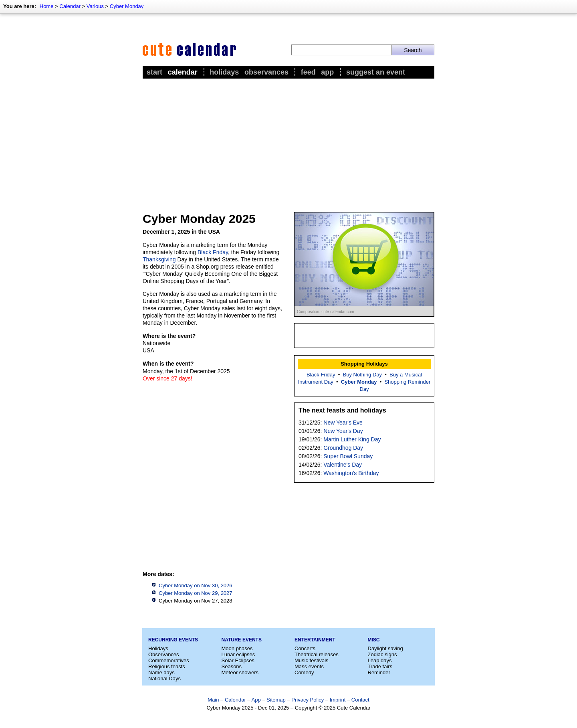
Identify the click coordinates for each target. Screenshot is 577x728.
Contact (360, 700)
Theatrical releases (317, 654)
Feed (308, 72)
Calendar (70, 6)
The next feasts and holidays (342, 410)
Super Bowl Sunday (348, 456)
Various (95, 6)
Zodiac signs (382, 654)
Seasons (232, 666)
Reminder (379, 672)
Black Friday (213, 252)
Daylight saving (385, 648)
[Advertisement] (288, 141)
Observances (266, 72)
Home (47, 6)
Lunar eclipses (238, 654)
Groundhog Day (343, 448)
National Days (164, 678)
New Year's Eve (343, 423)
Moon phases (237, 648)
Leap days (380, 660)
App (327, 72)
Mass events (309, 666)
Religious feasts (167, 666)
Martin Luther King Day (352, 439)
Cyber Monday (127, 6)
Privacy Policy (308, 700)
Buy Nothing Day (363, 375)
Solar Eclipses (238, 660)
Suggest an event (376, 72)
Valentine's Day (343, 465)
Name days (161, 672)
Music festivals (312, 660)
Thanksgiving (159, 259)
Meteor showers (240, 672)
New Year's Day (343, 431)
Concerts (305, 648)
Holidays (224, 72)
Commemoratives (169, 660)
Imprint (338, 700)
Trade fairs (380, 666)
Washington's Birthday (351, 473)
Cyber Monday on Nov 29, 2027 (196, 593)
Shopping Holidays (364, 364)
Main (213, 700)
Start (154, 72)
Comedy (304, 672)
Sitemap (276, 700)
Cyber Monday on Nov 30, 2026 (196, 585)
